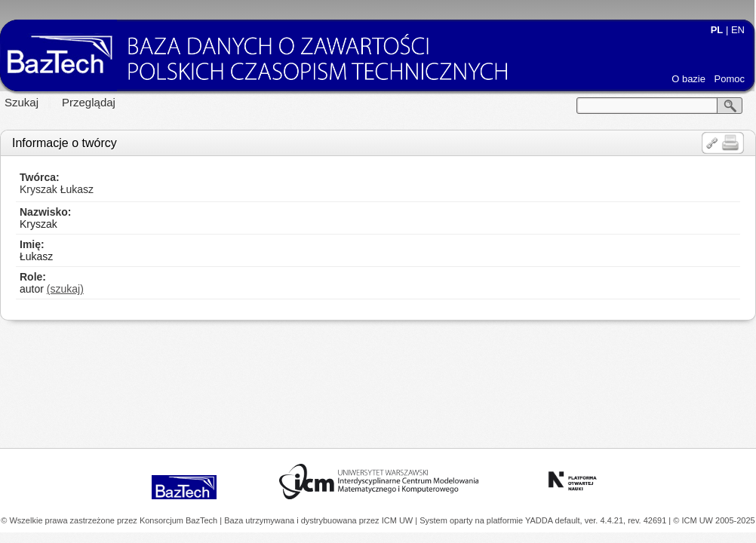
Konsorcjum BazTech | (182, 520)
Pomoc (730, 79)
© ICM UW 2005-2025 (714, 520)
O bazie (688, 79)
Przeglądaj (89, 102)
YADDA (540, 520)
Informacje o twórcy (65, 143)
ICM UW (399, 520)
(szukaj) (65, 289)
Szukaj (22, 102)
